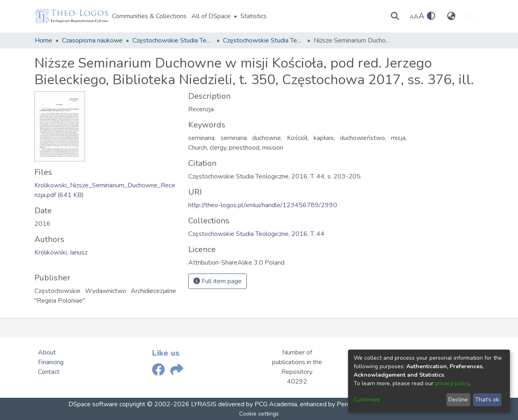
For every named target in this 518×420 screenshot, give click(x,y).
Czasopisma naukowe (92, 40)
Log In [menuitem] (469, 16)
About (47, 352)
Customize (367, 400)
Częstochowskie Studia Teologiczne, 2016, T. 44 (263, 40)
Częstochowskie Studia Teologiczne (173, 40)
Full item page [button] (218, 281)
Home (44, 40)
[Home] (72, 16)
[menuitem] (213, 16)
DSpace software (93, 404)
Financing (51, 362)
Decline (458, 400)
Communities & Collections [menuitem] (149, 16)
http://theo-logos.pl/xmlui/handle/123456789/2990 (263, 205)
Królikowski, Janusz (61, 252)
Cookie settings (259, 414)
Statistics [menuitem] (254, 16)
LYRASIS (204, 404)
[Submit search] (395, 16)
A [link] (412, 17)
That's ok (487, 400)
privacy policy (452, 383)
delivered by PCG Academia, (257, 404)
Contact (49, 372)
